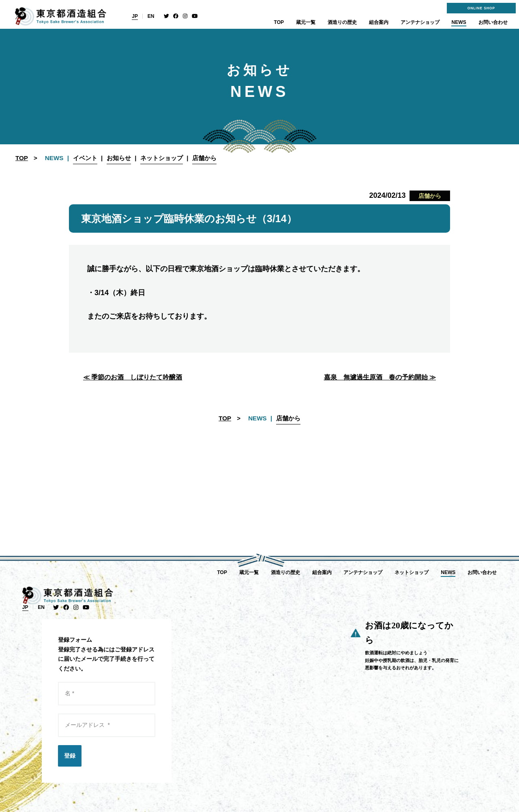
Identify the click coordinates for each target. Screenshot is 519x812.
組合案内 (379, 22)
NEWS (459, 22)
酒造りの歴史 (342, 22)
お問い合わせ (493, 22)
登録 (70, 756)
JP (135, 16)
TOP (279, 22)
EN (151, 16)
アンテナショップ (420, 22)
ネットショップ (412, 572)
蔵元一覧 (306, 22)
